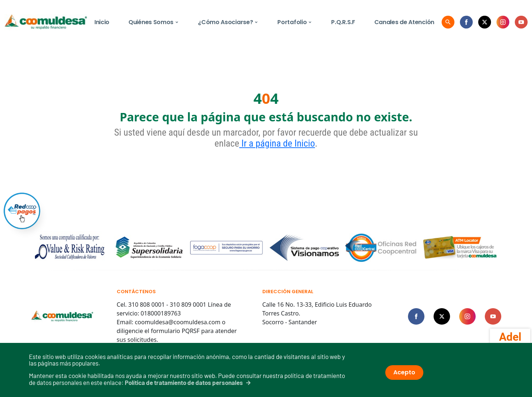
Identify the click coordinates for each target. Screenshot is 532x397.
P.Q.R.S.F (343, 22)
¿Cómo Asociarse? (228, 22)
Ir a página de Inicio (277, 143)
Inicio (102, 22)
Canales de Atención (404, 22)
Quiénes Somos (154, 22)
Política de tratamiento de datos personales (184, 382)
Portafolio (295, 22)
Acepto (404, 372)
